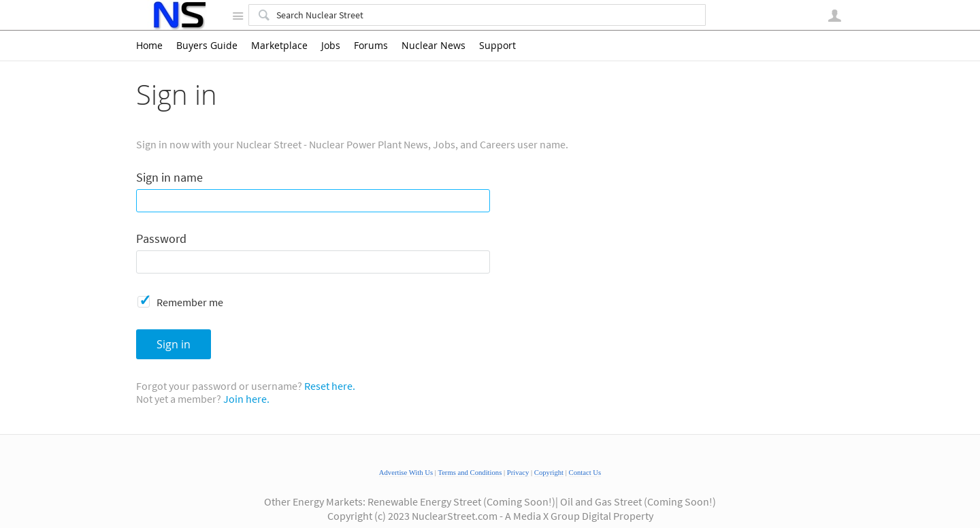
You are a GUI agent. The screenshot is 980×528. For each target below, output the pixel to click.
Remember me (190, 302)
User (834, 16)
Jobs (331, 46)
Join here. (246, 399)
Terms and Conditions (470, 473)
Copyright (549, 473)
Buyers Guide (207, 46)
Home (149, 46)
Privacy (518, 473)
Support (497, 46)
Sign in (174, 344)
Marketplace (279, 46)
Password (161, 239)
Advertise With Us (406, 473)
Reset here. (330, 386)
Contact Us (585, 473)
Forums (371, 46)
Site (238, 16)
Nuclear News (434, 46)
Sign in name (169, 178)
